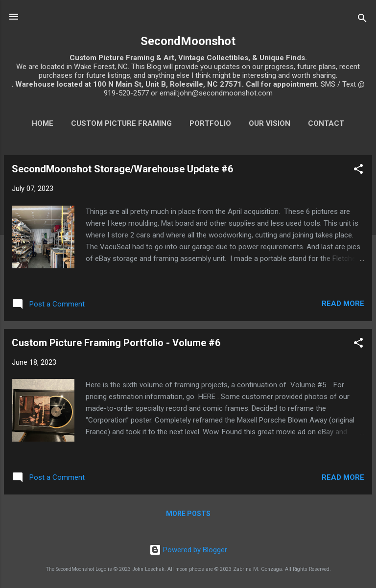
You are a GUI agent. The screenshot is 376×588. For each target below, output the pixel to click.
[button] (358, 171)
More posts (188, 514)
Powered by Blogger (188, 550)
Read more (343, 304)
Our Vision (270, 123)
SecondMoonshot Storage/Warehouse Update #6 (122, 169)
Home (43, 123)
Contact (326, 123)
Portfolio (210, 123)
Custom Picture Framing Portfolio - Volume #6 (116, 343)
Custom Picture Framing (121, 123)
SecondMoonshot (188, 41)
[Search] (362, 20)
